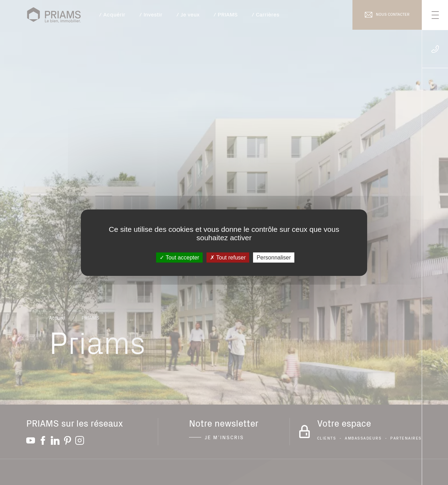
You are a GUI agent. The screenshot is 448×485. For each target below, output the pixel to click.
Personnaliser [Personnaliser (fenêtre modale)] (274, 257)
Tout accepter (179, 257)
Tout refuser (228, 257)
